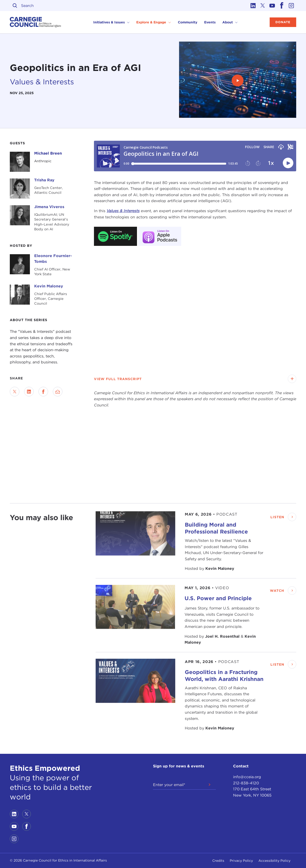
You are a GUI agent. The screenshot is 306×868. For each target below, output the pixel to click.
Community (188, 22)
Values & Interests (42, 82)
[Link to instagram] (291, 5)
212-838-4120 (246, 783)
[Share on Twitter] (15, 392)
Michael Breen (48, 153)
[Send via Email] (58, 392)
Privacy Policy (241, 861)
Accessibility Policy (274, 861)
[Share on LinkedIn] (29, 392)
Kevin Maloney (49, 286)
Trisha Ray (44, 180)
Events (210, 22)
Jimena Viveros (49, 207)
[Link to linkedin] (253, 5)
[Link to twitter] (263, 5)
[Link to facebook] (282, 5)
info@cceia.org (247, 777)
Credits (218, 861)
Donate (283, 22)
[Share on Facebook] (43, 392)
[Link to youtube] (272, 5)
